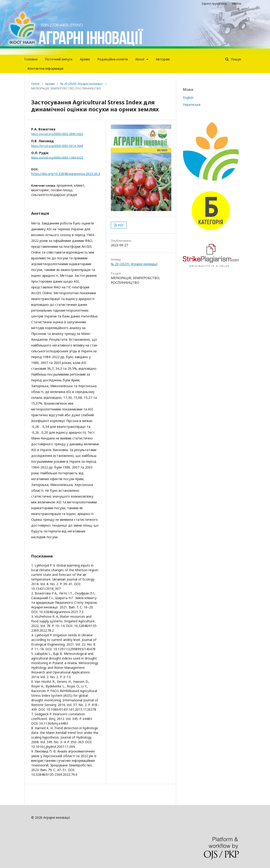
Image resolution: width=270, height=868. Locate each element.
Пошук (235, 59)
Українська (192, 104)
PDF (120, 225)
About (140, 59)
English (188, 97)
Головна (31, 59)
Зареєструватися (214, 3)
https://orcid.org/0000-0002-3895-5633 (57, 134)
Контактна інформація (45, 68)
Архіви (85, 59)
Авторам (163, 59)
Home (35, 84)
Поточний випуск (59, 59)
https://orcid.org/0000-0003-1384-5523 (57, 157)
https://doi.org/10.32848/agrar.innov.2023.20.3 (66, 174)
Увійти (236, 3)
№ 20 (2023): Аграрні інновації (82, 84)
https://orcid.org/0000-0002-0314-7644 (57, 146)
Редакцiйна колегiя (113, 59)
